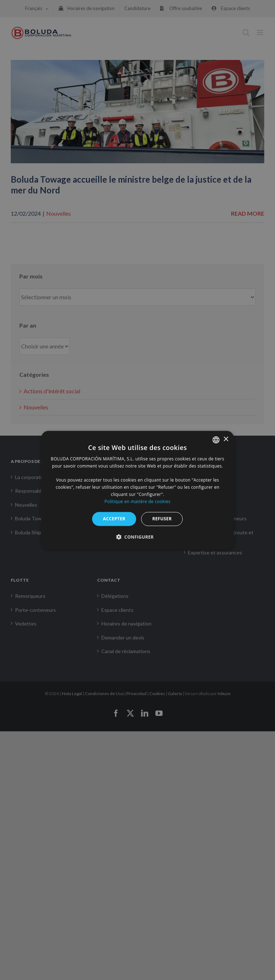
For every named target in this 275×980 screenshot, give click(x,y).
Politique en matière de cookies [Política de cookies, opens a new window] (138, 501)
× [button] (226, 439)
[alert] (137, 490)
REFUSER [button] (162, 519)
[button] (137, 537)
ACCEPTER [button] (114, 519)
